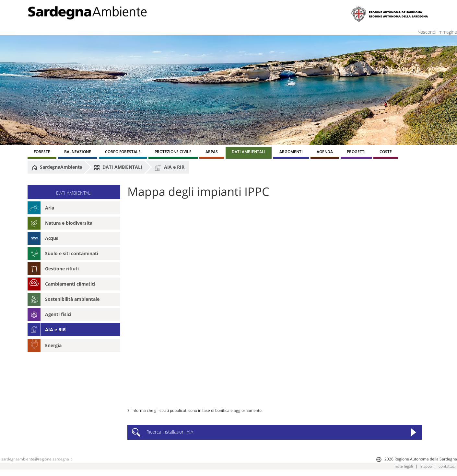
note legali (404, 466)
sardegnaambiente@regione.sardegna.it (37, 459)
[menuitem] (42, 153)
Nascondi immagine (437, 32)
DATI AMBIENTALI (118, 167)
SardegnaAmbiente (57, 167)
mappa (426, 466)
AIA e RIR (169, 167)
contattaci (447, 466)
